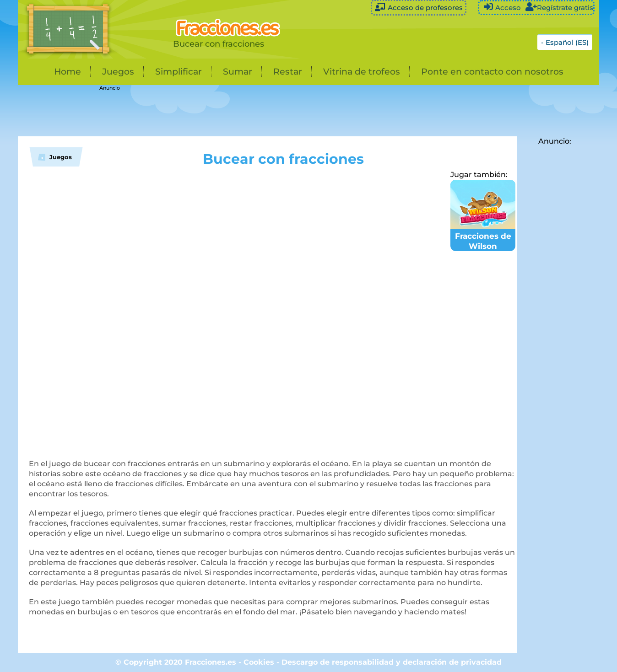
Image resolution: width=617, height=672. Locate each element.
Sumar (238, 72)
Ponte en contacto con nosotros (492, 72)
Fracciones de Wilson (483, 236)
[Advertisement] (247, 111)
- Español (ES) (565, 42)
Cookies (259, 662)
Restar (288, 72)
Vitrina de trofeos (362, 72)
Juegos (118, 72)
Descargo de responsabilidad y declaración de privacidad (392, 662)
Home (68, 72)
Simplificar (179, 72)
